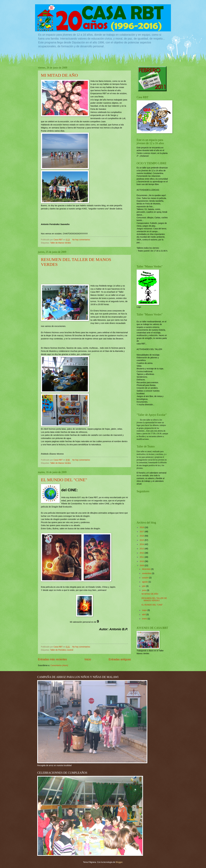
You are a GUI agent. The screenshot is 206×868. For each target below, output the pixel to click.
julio (144, 586)
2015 (142, 540)
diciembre (147, 569)
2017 (142, 532)
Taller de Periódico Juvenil (62, 650)
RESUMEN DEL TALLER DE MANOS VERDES (154, 599)
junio (144, 590)
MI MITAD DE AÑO (59, 75)
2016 (142, 536)
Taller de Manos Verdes (61, 243)
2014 (142, 544)
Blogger (119, 862)
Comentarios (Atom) (59, 665)
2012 (142, 553)
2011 (142, 557)
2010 (142, 561)
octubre (146, 578)
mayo (145, 610)
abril (144, 615)
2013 (142, 549)
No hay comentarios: (82, 240)
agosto (145, 582)
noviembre (147, 573)
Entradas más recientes (52, 659)
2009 (142, 566)
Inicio (88, 659)
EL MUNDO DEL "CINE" (64, 480)
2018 (142, 527)
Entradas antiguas (120, 659)
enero (145, 619)
